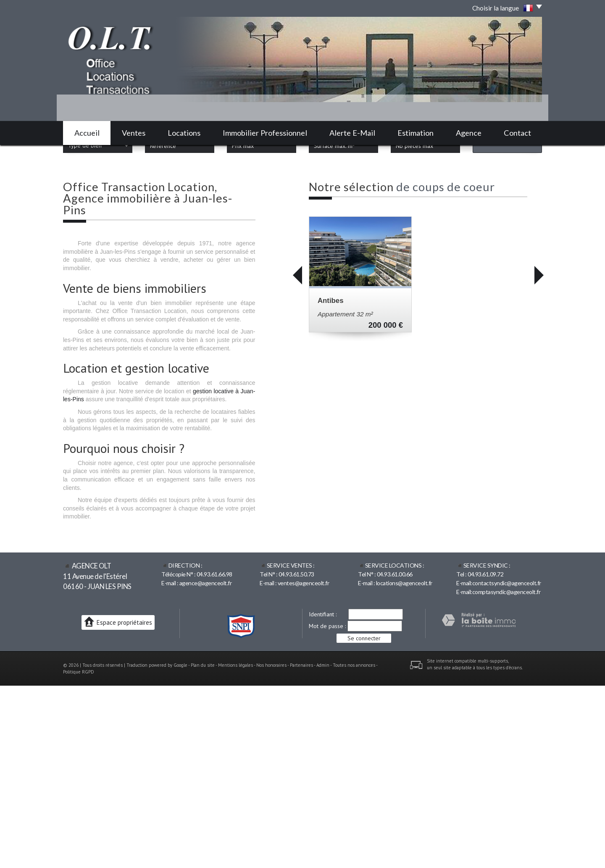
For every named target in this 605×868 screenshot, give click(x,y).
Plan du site (203, 847)
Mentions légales (235, 847)
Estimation (416, 133)
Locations (184, 133)
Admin (323, 847)
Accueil (87, 133)
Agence (469, 133)
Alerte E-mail (352, 133)
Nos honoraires (271, 847)
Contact (517, 133)
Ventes (134, 133)
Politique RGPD (79, 854)
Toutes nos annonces (354, 847)
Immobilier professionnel (265, 133)
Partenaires (301, 847)
